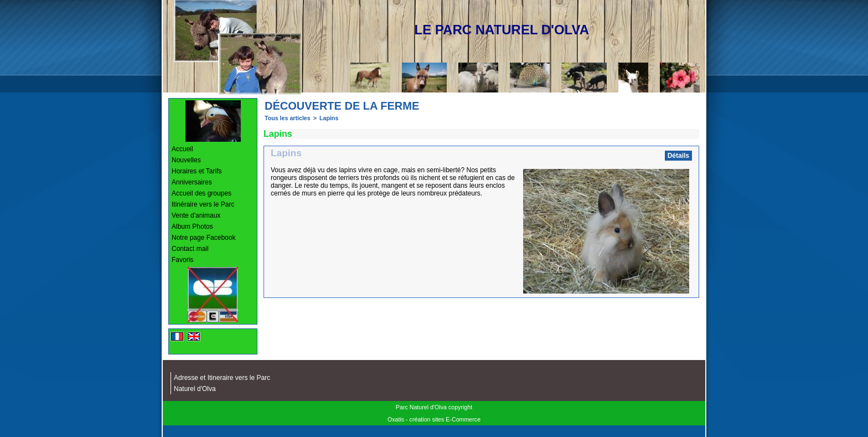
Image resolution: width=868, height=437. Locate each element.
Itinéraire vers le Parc (203, 204)
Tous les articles (288, 118)
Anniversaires (192, 182)
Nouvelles (186, 160)
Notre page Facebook (203, 238)
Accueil (182, 149)
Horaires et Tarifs (197, 171)
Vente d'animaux (196, 215)
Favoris (182, 260)
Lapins (329, 118)
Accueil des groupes (201, 193)
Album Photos (192, 227)
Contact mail (190, 249)
